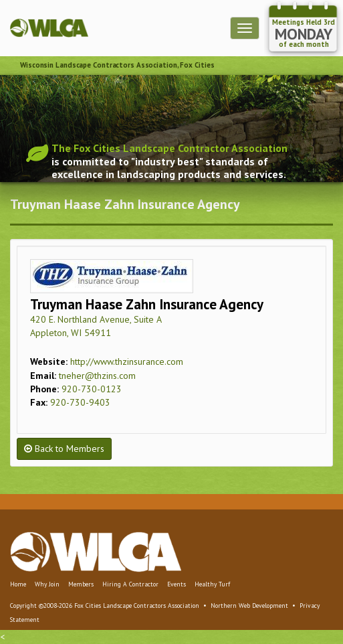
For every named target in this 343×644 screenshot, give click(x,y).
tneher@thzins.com (97, 376)
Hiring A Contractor (130, 584)
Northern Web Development (249, 606)
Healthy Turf (212, 584)
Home (18, 584)
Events (177, 584)
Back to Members (64, 449)
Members (81, 584)
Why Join (47, 584)
